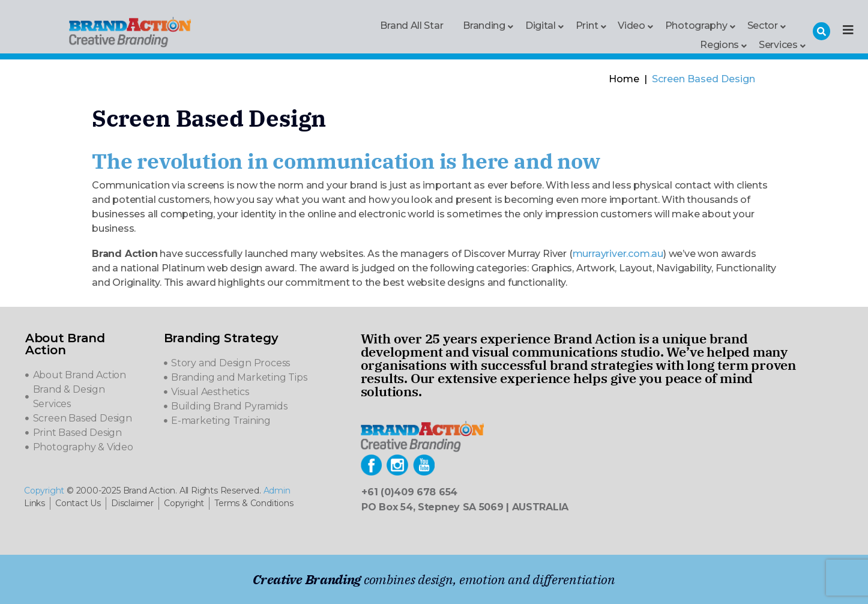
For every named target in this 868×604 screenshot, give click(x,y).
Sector (763, 25)
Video (631, 25)
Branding (484, 25)
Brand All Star (411, 26)
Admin (277, 491)
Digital (541, 25)
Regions (719, 44)
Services (778, 44)
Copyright (44, 491)
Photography (696, 25)
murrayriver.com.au (618, 254)
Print (587, 25)
